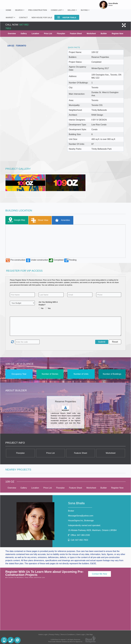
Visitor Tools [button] (67, 17)
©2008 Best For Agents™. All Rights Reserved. (65, 640)
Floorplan (61, 34)
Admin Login (43, 634)
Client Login (80, 634)
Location (35, 34)
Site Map (89, 634)
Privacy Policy (54, 634)
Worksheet (91, 34)
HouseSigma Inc (81, 521)
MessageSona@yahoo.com (81, 516)
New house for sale (42, 18)
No (42, 308)
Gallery (24, 34)
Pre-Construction (38, 10)
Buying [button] (85, 10)
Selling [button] (72, 10)
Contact (23, 18)
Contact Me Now (100, 574)
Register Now (117, 34)
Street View (39, 220)
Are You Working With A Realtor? (48, 303)
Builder (104, 34)
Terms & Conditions (68, 634)
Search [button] (20, 10)
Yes (49, 308)
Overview (12, 34)
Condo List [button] (57, 10)
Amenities (62, 220)
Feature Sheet (76, 34)
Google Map (16, 220)
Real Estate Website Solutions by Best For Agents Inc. (65, 642)
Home (8, 10)
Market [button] (10, 18)
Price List (48, 34)
